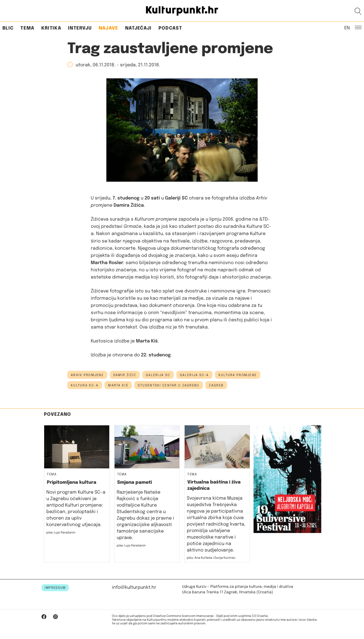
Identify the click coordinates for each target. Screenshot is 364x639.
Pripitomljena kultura (72, 482)
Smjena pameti (135, 482)
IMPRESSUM (55, 588)
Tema (27, 28)
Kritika (51, 28)
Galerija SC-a (194, 375)
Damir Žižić (125, 375)
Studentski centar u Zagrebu (169, 385)
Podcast (170, 28)
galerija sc (158, 375)
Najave (109, 28)
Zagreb (216, 385)
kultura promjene (238, 375)
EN (347, 28)
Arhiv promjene (87, 375)
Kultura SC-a (85, 385)
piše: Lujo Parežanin (61, 533)
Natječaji (138, 28)
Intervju (80, 28)
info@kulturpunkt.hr (134, 587)
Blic (8, 28)
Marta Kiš (118, 385)
